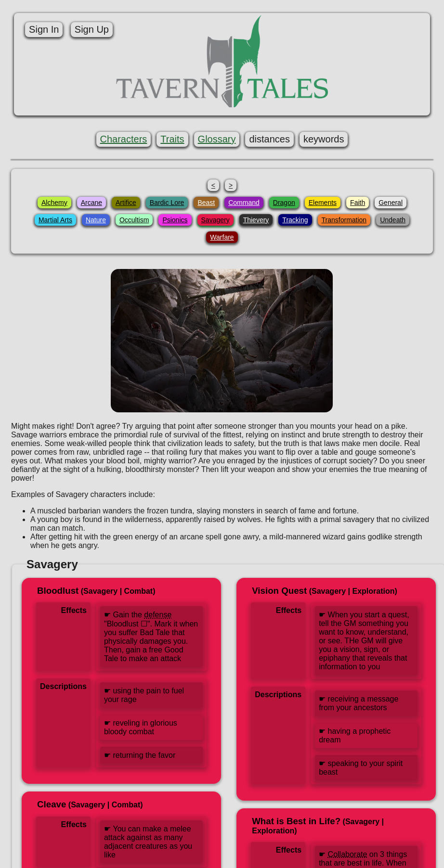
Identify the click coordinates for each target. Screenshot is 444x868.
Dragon (284, 203)
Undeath (393, 220)
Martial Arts (55, 220)
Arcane (91, 203)
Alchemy (54, 203)
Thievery (256, 220)
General (391, 203)
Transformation (344, 220)
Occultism (134, 220)
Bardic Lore (167, 203)
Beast (206, 203)
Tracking (295, 220)
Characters (124, 139)
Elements (323, 203)
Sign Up (91, 29)
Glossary (217, 139)
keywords (324, 139)
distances (270, 139)
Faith (358, 203)
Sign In (43, 29)
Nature (96, 220)
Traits (172, 139)
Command (244, 203)
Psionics (175, 220)
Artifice (126, 203)
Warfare (222, 237)
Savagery (215, 220)
